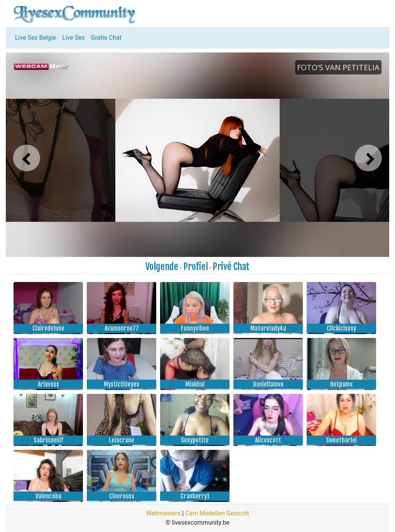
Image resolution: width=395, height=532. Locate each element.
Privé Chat (231, 267)
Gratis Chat (106, 38)
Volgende (162, 267)
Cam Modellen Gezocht (217, 513)
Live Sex (73, 38)
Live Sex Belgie (35, 38)
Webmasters (163, 513)
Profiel (196, 267)
